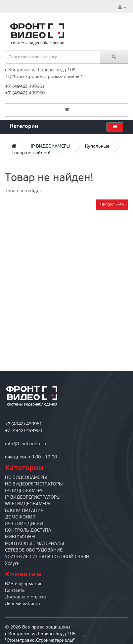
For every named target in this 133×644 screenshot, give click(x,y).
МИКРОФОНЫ (20, 537)
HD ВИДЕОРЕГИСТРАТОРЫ (34, 484)
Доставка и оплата (25, 597)
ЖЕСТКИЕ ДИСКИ (24, 524)
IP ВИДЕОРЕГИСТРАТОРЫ (33, 498)
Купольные (97, 146)
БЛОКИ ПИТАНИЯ (24, 511)
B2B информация (24, 584)
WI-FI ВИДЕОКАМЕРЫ (28, 504)
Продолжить (112, 204)
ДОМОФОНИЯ (20, 517)
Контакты (15, 591)
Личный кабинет (23, 604)
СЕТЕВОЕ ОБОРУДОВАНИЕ (34, 550)
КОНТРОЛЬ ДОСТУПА (28, 531)
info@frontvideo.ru (25, 444)
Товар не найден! (31, 153)
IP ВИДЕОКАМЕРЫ (51, 146)
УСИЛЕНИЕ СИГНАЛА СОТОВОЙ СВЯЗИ (47, 557)
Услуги (12, 564)
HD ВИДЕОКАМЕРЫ (26, 478)
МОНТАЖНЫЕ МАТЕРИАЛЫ (35, 544)
